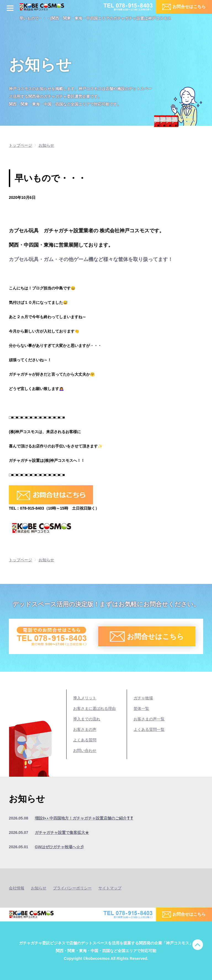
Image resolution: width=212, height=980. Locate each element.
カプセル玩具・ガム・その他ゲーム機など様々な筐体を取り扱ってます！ (91, 259)
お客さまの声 (85, 729)
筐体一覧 (141, 708)
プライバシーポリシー (72, 888)
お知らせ (39, 888)
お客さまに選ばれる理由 (94, 708)
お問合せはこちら (189, 6)
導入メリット (85, 698)
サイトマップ (110, 888)
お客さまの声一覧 (149, 719)
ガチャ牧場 (143, 698)
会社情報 (17, 888)
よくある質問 (85, 740)
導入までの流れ (87, 719)
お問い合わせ (85, 750)
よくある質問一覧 (149, 729)
